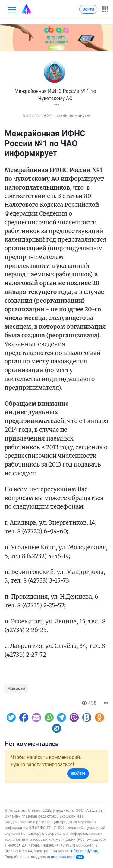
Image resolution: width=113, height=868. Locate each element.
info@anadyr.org (84, 851)
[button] (57, 105)
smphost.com (63, 857)
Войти (88, 9)
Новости (16, 689)
